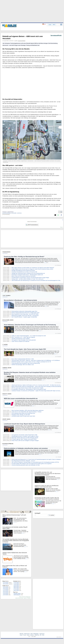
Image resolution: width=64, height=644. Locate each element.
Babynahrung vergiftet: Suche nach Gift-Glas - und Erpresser (25, 316)
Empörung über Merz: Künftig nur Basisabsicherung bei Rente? (24, 257)
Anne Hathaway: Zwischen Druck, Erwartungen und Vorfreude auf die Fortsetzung (30, 325)
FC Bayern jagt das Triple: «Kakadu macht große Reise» (24, 439)
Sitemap (21, 634)
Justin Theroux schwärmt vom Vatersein (20, 341)
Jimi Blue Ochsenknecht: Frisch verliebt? (21, 339)
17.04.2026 (6, 590)
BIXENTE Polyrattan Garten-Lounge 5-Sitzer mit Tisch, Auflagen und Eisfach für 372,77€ (31, 362)
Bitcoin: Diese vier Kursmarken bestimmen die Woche (23, 276)
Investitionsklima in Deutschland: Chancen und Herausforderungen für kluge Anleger (30, 278)
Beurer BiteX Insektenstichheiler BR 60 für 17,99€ (23, 359)
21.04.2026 (6, 583)
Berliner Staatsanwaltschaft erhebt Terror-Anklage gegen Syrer (25, 313)
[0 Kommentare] (6, 214)
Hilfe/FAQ (37, 635)
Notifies (29, 598)
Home (21, 635)
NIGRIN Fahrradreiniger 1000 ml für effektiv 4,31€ (23, 365)
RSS (43, 635)
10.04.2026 (16, 585)
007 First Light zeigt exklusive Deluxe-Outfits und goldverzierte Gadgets (27, 388)
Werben (32, 635)
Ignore (25, 598)
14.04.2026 (6, 594)
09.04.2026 (16, 587)
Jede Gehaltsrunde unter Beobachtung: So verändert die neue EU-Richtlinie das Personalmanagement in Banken (37, 280)
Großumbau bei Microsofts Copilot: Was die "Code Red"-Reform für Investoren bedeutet (47, 498)
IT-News (5, 344)
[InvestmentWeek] (6, 213)
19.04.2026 (6, 587)
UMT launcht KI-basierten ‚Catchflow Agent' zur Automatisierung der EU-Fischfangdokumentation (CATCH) (35, 462)
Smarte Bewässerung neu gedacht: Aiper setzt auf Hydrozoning (26, 363)
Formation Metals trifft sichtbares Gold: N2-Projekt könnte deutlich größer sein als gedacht (32, 464)
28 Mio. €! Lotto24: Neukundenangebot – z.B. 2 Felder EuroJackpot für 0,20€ (29, 336)
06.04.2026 (16, 590)
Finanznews (6, 252)
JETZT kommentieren (32, 225)
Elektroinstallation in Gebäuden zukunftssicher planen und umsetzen (26, 448)
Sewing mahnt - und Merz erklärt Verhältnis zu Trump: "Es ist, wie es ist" (28, 279)
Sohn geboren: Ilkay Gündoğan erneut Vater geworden (24, 340)
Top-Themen (6, 296)
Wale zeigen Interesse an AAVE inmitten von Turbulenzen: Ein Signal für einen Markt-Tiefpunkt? (33, 268)
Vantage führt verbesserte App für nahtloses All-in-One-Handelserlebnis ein (28, 273)
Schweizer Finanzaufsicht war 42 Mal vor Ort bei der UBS (24, 272)
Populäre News (17, 594)
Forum (25, 635)
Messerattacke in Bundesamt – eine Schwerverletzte (20, 300)
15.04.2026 (6, 592)
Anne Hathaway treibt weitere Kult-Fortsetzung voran (23, 413)
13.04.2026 (6, 595)
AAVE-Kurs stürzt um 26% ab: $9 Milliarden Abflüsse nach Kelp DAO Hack (47, 486)
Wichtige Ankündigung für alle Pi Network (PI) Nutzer (23, 271)
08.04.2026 (16, 588)
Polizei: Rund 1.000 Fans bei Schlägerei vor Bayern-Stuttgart (25, 441)
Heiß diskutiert (17, 595)
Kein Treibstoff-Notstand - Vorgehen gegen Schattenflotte (24, 317)
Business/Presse (8, 444)
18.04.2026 (6, 588)
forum (61, 227)
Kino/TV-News (7, 394)
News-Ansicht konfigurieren (25, 597)
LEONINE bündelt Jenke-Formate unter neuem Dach (23, 416)
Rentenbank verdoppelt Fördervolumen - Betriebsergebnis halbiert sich (27, 275)
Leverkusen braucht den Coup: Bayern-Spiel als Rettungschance (24, 424)
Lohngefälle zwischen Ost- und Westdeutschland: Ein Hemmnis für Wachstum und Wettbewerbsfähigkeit (48, 474)
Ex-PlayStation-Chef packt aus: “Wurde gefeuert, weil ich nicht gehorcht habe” (29, 389)
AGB (31, 634)
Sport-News (6, 419)
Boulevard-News (8, 320)
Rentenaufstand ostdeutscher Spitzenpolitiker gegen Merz (24, 311)
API (41, 635)
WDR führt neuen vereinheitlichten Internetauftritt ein (21, 399)
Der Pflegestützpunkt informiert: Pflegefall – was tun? (23, 461)
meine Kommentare (19, 598)
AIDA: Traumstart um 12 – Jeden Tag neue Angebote (23, 337)
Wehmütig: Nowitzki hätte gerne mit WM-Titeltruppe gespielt (25, 438)
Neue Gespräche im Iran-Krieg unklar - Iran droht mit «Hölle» (25, 314)
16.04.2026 (6, 591)
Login (50, 25)
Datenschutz (27, 634)
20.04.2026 (6, 584)
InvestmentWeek (22, 41)
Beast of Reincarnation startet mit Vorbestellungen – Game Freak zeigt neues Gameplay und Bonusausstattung (36, 387)
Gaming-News (7, 368)
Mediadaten (36, 634)
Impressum (42, 634)
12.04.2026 (16, 583)
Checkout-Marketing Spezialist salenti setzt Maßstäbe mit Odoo (26, 465)
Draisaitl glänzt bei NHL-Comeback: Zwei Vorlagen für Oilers (25, 436)
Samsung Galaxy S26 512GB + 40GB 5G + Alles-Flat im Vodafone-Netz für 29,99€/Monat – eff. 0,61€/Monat (36, 360)
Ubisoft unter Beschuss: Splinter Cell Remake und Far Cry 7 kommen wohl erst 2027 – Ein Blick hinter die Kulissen (37, 385)
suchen (51, 515)
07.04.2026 (16, 589)
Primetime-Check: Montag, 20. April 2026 (21, 415)
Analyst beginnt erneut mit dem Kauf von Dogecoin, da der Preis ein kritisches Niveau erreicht (32, 269)
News (28, 635)
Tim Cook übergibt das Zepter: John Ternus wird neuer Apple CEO (25, 349)
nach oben (59, 637)
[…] (45, 262)
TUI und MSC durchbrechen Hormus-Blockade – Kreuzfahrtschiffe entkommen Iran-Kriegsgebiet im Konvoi (16, 541)
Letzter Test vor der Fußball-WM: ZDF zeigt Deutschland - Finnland (26, 412)
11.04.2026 (16, 584)
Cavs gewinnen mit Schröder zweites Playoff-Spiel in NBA (24, 435)
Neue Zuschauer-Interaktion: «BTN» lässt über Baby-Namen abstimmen (28, 410)
